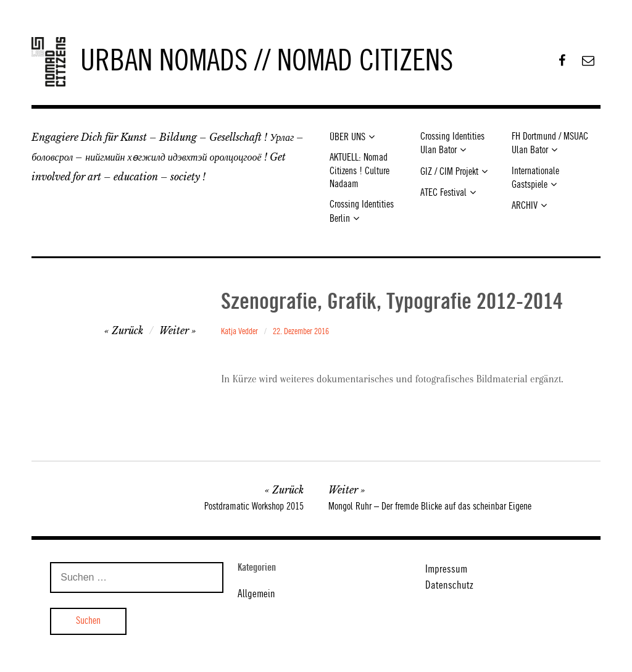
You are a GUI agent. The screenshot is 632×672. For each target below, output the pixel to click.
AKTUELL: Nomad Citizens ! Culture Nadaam (360, 171)
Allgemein (256, 594)
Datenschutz (449, 586)
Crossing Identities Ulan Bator (452, 144)
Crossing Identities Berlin (362, 212)
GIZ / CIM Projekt (449, 172)
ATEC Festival (443, 193)
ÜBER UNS (347, 137)
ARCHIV (525, 206)
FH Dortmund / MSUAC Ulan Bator (550, 144)
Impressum (446, 569)
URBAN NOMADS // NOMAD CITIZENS (267, 62)
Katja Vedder (239, 332)
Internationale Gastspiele (535, 178)
